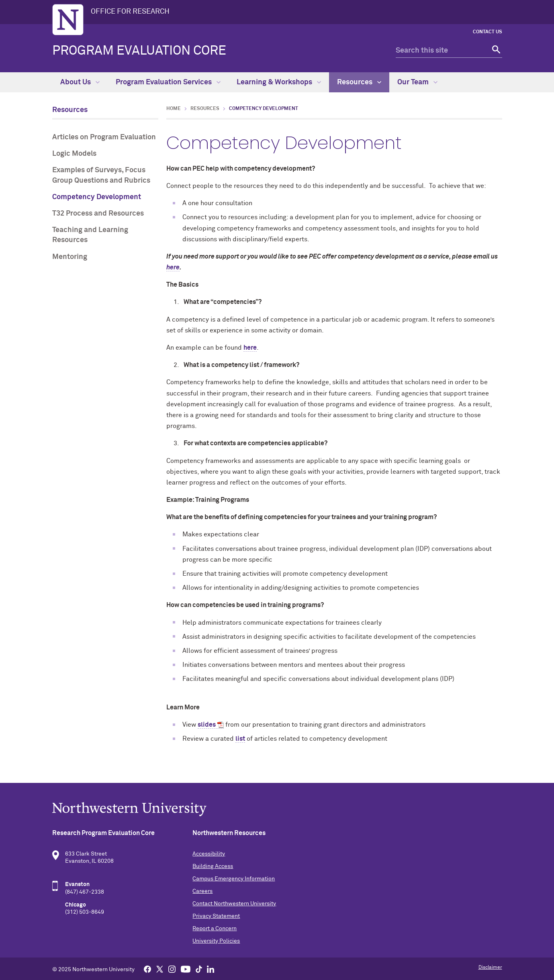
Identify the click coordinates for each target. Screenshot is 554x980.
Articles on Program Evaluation (104, 137)
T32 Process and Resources (98, 214)
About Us (80, 82)
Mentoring (70, 257)
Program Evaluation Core (139, 51)
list (240, 739)
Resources (359, 82)
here (250, 348)
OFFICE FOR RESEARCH (130, 12)
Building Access (213, 866)
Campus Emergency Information (234, 879)
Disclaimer (490, 968)
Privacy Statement (216, 916)
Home (174, 109)
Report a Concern (215, 929)
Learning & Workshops (279, 82)
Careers (202, 891)
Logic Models (74, 154)
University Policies (216, 941)
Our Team (417, 82)
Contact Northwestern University (234, 904)
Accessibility (209, 854)
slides (207, 725)
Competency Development (97, 197)
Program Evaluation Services (168, 82)
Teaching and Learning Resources (90, 235)
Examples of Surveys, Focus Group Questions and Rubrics (101, 175)
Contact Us (488, 32)
